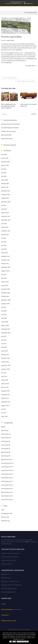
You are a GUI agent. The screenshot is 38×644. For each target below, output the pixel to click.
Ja (11, 641)
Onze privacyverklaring (23, 641)
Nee (14, 641)
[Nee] (36, 637)
